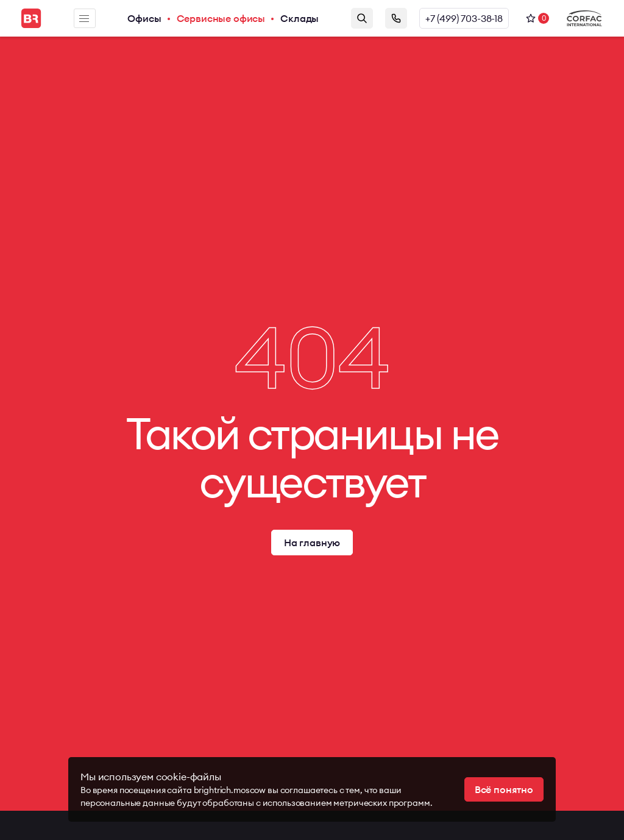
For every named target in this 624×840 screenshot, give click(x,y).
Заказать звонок (396, 18)
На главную (312, 543)
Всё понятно (504, 789)
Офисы (144, 18)
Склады (300, 18)
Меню (84, 19)
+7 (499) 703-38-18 (464, 18)
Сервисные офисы (221, 18)
